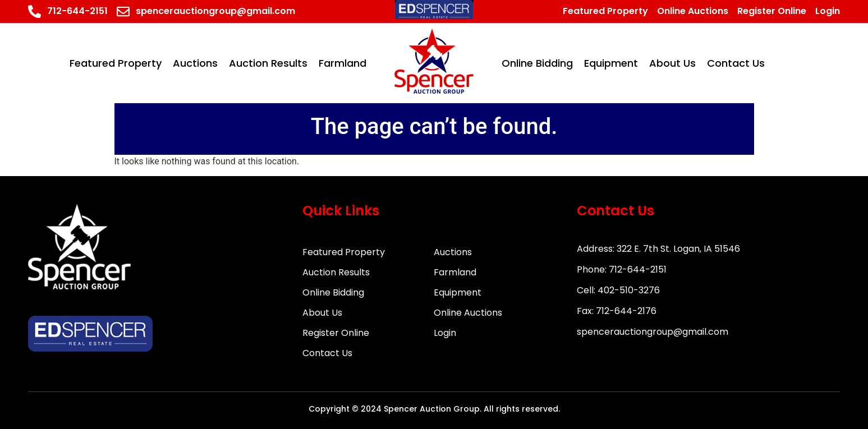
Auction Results (336, 272)
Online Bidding (333, 292)
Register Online (336, 333)
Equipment (458, 292)
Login (445, 333)
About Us (322, 313)
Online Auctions (468, 313)
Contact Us (327, 353)
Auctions (453, 252)
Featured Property (344, 252)
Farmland (455, 272)
